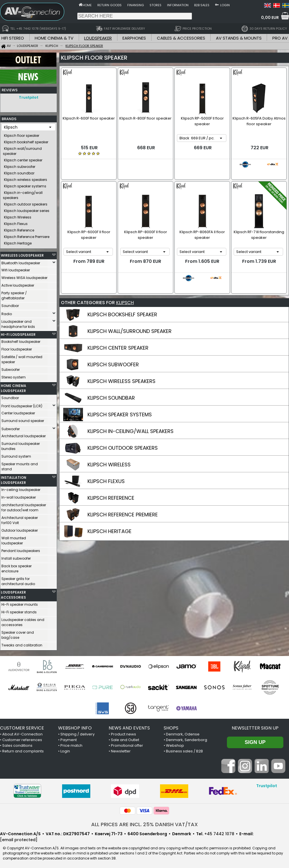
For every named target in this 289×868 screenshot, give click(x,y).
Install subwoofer (16, 557)
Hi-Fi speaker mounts (20, 603)
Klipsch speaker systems (25, 185)
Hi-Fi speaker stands (19, 611)
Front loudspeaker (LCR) (22, 405)
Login (225, 5)
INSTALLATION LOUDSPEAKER (14, 479)
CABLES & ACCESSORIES (181, 38)
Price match (71, 744)
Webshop (175, 744)
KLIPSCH (125, 284)
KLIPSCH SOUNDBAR (111, 379)
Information (178, 5)
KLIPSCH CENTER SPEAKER (118, 329)
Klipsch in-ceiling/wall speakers (23, 194)
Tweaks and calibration (22, 644)
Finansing (136, 5)
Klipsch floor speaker (22, 134)
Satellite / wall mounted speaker (22, 358)
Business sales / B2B (184, 750)
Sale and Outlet (125, 738)
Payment (69, 738)
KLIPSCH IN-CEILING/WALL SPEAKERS (131, 412)
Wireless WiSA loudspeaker (24, 276)
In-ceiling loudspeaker (21, 488)
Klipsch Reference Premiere (27, 235)
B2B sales (202, 5)
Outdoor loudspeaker (20, 529)
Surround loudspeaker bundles (21, 445)
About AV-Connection (22, 733)
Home (87, 5)
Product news (123, 733)
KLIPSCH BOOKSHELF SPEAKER (122, 296)
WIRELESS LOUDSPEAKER (22, 254)
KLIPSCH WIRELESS (109, 446)
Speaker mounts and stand (20, 465)
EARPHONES (134, 38)
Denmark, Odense (183, 733)
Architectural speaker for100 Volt (20, 519)
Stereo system (14, 376)
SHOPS (171, 727)
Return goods (110, 5)
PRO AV (280, 38)
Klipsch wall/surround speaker (22, 150)
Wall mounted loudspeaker (14, 539)
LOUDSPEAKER (98, 38)
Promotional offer (127, 744)
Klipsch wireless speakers (26, 178)
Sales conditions (17, 744)
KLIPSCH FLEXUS (106, 462)
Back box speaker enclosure (17, 567)
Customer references (22, 738)
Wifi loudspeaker (16, 269)
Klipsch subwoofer (20, 165)
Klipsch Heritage (18, 242)
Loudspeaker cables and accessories (23, 621)
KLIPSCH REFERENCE (111, 479)
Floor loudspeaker (17, 348)
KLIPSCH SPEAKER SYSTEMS (120, 396)
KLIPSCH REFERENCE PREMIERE (123, 496)
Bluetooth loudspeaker (21, 262)
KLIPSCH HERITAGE (110, 512)
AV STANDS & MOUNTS (239, 38)
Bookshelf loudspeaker (21, 340)
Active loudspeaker (18, 284)
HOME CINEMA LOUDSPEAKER (14, 387)
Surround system (16, 455)
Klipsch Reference (19, 229)
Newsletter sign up (255, 727)
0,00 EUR (270, 18)
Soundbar (10, 304)
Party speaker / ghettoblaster (14, 294)
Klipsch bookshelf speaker (26, 141)
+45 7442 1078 (219, 832)
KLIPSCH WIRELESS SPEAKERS (121, 362)
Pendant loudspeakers (21, 549)
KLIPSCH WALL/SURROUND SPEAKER (130, 312)
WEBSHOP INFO (75, 727)
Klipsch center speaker (23, 159)
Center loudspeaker (18, 412)
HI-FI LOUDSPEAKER (18, 333)
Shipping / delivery (77, 733)
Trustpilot (29, 97)
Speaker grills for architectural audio (18, 580)
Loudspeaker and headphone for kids (18, 323)
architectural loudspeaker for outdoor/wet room (24, 506)
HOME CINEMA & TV (54, 38)
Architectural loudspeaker (24, 435)
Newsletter (121, 750)
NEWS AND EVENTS (129, 727)
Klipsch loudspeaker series (27, 209)
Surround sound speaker (23, 419)
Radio (7, 312)
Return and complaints (23, 750)
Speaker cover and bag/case (18, 634)
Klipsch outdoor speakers (26, 203)
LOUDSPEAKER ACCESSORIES (13, 593)
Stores (156, 5)
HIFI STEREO (13, 38)
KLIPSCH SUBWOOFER (113, 346)
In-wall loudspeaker (19, 496)
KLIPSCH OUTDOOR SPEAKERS (123, 429)
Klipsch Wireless (18, 216)
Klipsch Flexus (16, 222)
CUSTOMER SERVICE (22, 727)
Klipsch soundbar (19, 172)
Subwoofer (11, 368)
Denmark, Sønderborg (187, 738)
